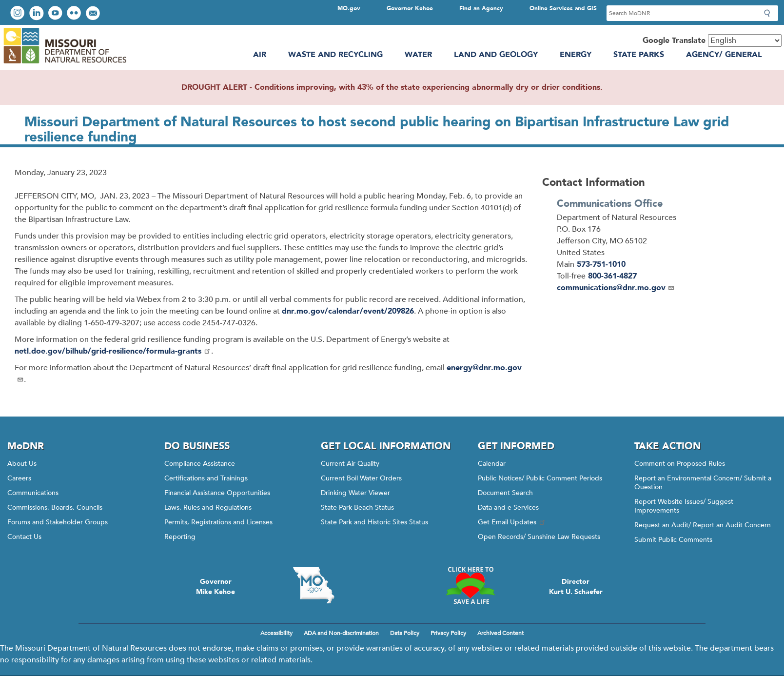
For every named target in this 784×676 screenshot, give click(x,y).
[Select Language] (745, 40)
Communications (33, 493)
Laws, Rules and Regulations (208, 507)
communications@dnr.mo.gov (616, 288)
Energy (576, 55)
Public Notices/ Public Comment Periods (540, 478)
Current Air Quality (350, 464)
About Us (22, 464)
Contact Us (24, 537)
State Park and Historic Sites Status (374, 522)
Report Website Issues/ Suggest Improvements (684, 506)
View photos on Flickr (75, 14)
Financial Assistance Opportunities (217, 493)
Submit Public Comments (673, 540)
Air (260, 55)
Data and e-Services (508, 507)
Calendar (492, 464)
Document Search (505, 493)
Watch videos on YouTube (56, 14)
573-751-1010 (601, 264)
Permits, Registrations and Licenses (218, 522)
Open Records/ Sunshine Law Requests (539, 537)
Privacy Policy (448, 633)
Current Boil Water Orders (361, 478)
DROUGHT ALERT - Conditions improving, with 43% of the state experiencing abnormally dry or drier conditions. (392, 87)
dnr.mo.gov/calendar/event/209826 (348, 311)
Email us (94, 14)
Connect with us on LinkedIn (38, 14)
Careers (19, 478)
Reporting (180, 537)
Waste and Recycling (335, 55)
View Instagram (19, 14)
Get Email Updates (512, 522)
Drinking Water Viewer (355, 493)
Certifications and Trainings (206, 478)
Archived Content (500, 633)
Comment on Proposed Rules (680, 464)
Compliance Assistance (200, 464)
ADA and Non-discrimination (341, 633)
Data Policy (405, 633)
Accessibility (276, 633)
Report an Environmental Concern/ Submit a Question (703, 483)
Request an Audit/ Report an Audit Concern (703, 525)
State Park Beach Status (357, 507)
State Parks (639, 55)
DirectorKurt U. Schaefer (576, 587)
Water (418, 55)
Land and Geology (496, 55)
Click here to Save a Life (470, 585)
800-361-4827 (612, 276)
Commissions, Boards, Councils (55, 507)
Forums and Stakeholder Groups (58, 522)
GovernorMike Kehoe (216, 587)
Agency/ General (724, 55)
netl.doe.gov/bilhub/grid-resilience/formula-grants (113, 351)
